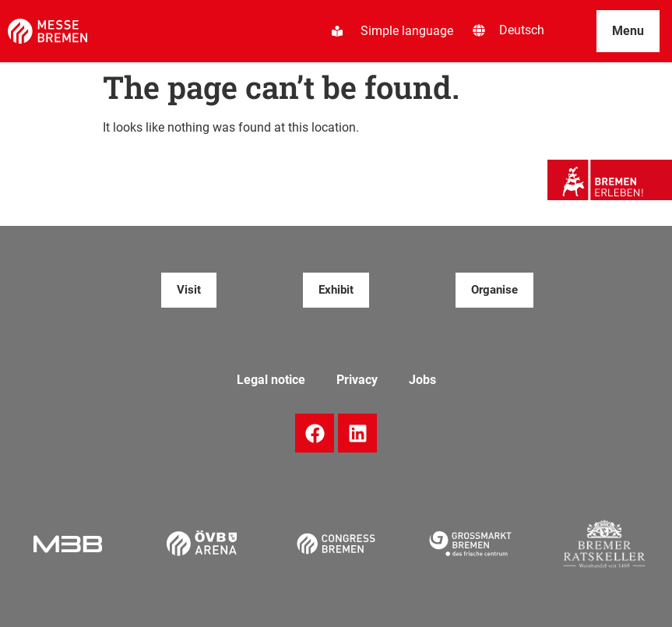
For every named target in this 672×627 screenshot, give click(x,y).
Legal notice (271, 380)
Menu (628, 31)
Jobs (422, 380)
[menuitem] (522, 30)
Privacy (357, 380)
